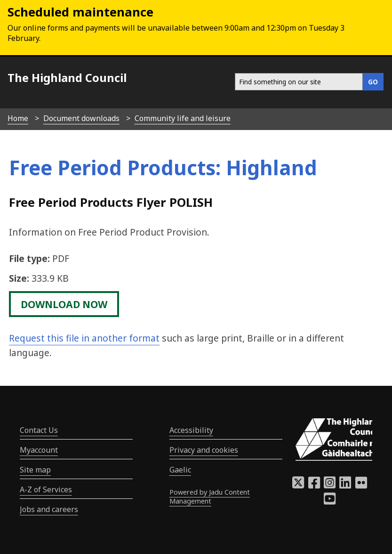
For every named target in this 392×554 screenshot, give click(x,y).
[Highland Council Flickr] (361, 485)
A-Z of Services (46, 489)
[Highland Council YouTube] (330, 501)
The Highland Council (67, 77)
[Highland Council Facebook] (314, 485)
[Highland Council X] (298, 485)
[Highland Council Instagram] (330, 485)
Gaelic (180, 470)
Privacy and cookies (204, 450)
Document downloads (81, 118)
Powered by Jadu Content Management (210, 497)
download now (64, 304)
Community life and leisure (183, 118)
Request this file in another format (84, 338)
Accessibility (191, 430)
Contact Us (39, 430)
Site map (35, 470)
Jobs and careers (49, 509)
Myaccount (39, 450)
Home (18, 118)
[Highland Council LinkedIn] (345, 485)
